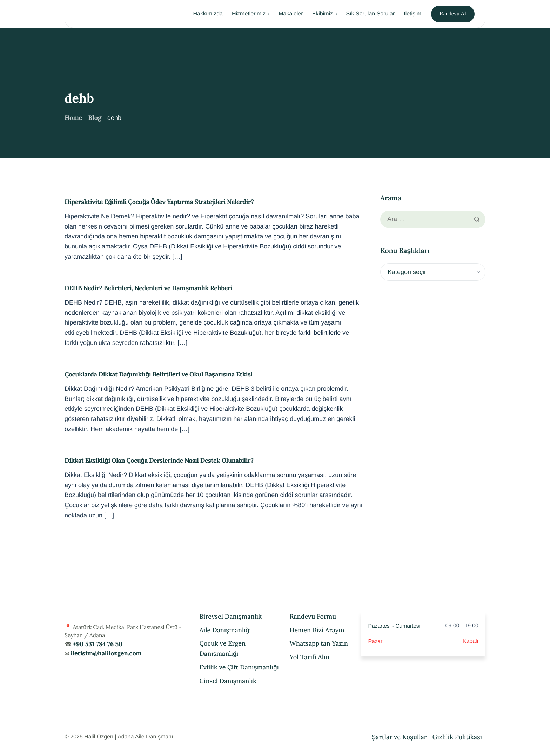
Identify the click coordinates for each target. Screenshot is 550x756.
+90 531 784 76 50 (98, 644)
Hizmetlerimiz (251, 14)
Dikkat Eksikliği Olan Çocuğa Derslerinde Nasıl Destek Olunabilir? (159, 460)
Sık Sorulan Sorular (370, 14)
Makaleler (291, 14)
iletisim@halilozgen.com (106, 653)
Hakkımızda (208, 14)
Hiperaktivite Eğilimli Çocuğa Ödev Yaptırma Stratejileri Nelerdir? (159, 202)
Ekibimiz (325, 14)
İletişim (412, 14)
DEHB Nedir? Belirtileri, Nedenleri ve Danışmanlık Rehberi (149, 288)
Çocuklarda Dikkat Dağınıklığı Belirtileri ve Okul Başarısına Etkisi (159, 374)
